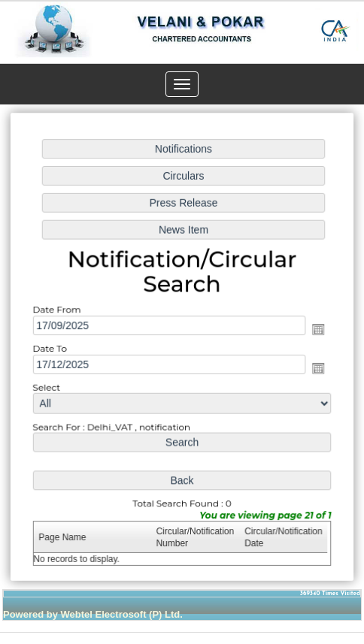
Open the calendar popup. (317, 330)
